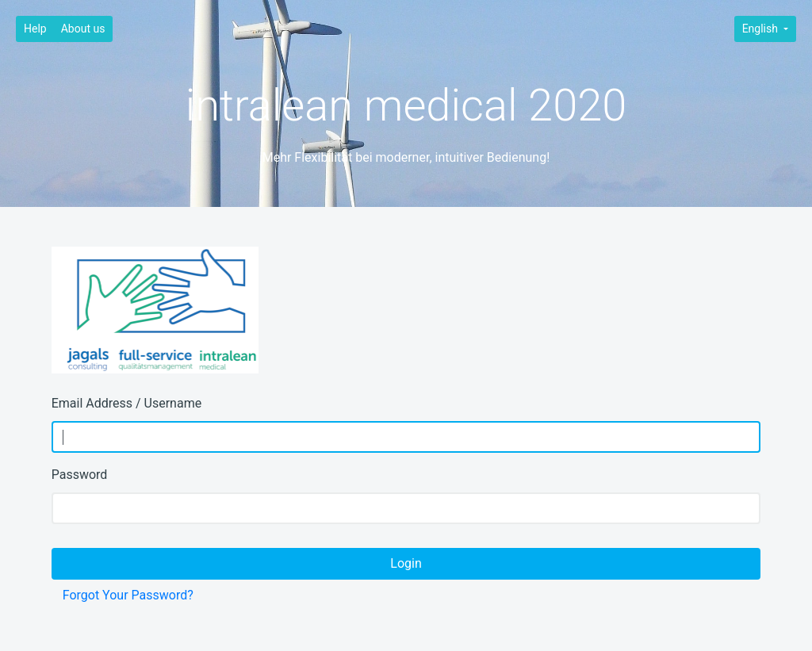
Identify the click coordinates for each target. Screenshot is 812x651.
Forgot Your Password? (128, 595)
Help (35, 29)
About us (83, 29)
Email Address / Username (126, 403)
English (762, 29)
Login (406, 563)
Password (80, 475)
